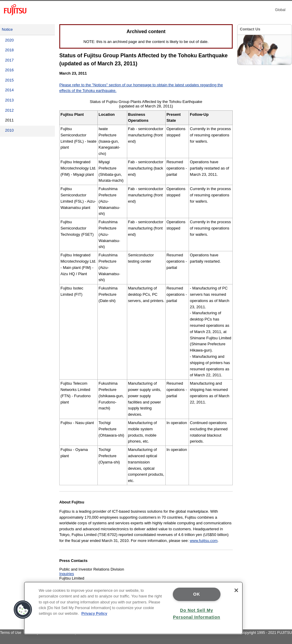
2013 (9, 100)
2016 (9, 70)
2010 (9, 130)
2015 (9, 80)
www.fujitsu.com (204, 541)
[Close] (236, 590)
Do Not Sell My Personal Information (197, 614)
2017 (9, 60)
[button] (23, 610)
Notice (7, 29)
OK (197, 594)
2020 (9, 40)
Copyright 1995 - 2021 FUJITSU (266, 633)
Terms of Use (11, 633)
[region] (133, 608)
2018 (9, 50)
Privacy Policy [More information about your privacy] (94, 613)
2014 (9, 90)
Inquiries (67, 574)
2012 (9, 110)
